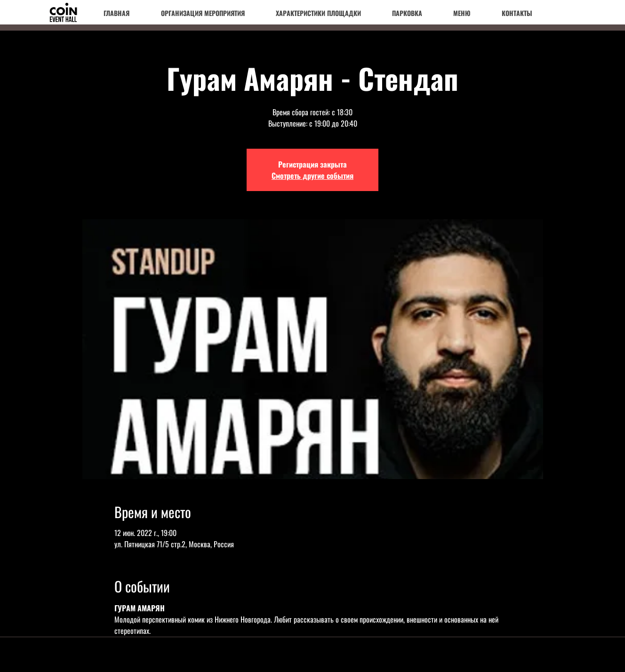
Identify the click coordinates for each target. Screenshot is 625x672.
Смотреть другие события (312, 176)
